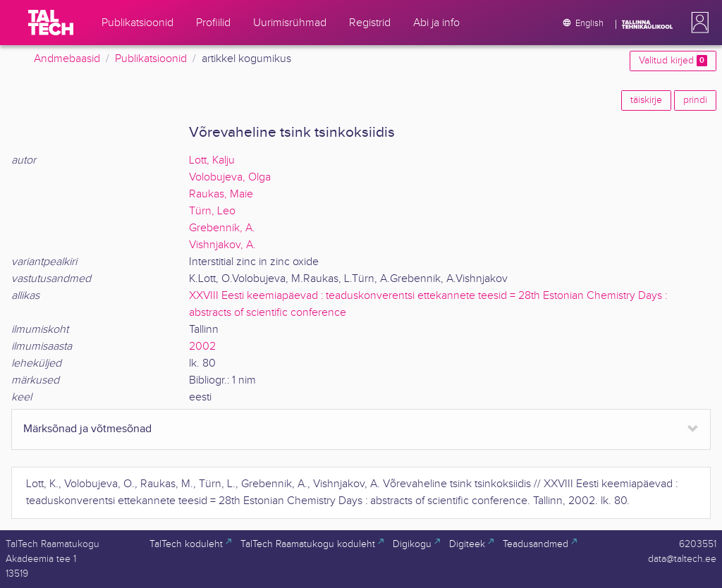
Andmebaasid (67, 59)
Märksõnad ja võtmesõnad (87, 429)
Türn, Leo (212, 211)
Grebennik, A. (222, 228)
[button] (697, 23)
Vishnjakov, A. (222, 245)
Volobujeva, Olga (230, 177)
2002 (202, 347)
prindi (695, 100)
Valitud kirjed (673, 61)
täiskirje (646, 100)
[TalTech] (51, 23)
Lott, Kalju (212, 160)
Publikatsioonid (151, 59)
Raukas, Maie (221, 194)
